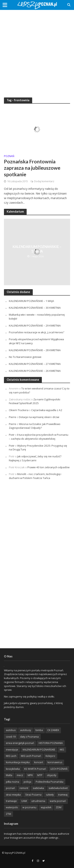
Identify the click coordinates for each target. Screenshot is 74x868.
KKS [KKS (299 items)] (62, 750)
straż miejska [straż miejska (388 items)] (13, 795)
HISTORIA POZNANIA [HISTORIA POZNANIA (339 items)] (51, 743)
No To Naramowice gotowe (25, 357)
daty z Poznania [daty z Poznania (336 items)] (29, 737)
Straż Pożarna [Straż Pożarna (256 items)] (33, 795)
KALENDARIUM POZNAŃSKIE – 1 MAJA (37, 249)
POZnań (9, 156)
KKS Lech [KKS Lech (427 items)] (11, 756)
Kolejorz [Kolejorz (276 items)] (50, 756)
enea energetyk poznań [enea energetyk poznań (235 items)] (20, 743)
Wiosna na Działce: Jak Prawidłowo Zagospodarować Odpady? (35, 426)
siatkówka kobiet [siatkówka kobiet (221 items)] (58, 788)
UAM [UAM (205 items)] (24, 801)
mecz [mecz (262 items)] (20, 775)
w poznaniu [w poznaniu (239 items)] (29, 807)
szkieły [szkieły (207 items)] (50, 795)
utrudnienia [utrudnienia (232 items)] (38, 801)
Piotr (12, 435)
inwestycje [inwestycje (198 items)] (12, 750)
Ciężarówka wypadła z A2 (47, 410)
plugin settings (50, 838)
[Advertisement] (37, 51)
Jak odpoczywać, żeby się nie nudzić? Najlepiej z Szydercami (35, 458)
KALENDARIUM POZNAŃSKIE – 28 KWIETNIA (35, 350)
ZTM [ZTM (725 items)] (8, 814)
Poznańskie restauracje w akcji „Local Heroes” (37, 332)
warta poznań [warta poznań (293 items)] (58, 801)
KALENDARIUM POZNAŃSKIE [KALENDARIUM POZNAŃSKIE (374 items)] (39, 750)
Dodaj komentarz (44, 181)
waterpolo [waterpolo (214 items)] (12, 807)
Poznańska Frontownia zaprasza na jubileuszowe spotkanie (32, 168)
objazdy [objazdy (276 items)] (52, 775)
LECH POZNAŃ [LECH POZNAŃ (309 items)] (59, 769)
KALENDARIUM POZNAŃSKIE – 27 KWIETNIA (35, 364)
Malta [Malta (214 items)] (9, 775)
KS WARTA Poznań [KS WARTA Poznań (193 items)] (35, 769)
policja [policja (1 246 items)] (27, 782)
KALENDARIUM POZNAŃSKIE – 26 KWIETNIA (35, 371)
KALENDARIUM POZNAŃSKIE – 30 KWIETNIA (35, 308)
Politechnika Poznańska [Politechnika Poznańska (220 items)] (50, 782)
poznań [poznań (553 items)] (10, 788)
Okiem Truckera (19, 410)
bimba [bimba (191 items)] (39, 730)
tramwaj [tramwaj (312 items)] (63, 795)
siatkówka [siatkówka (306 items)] (38, 788)
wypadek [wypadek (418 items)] (46, 807)
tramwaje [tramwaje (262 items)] (11, 801)
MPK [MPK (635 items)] (30, 775)
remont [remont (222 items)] (24, 788)
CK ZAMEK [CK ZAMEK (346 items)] (53, 730)
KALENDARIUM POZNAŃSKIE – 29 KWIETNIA (35, 326)
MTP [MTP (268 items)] (40, 775)
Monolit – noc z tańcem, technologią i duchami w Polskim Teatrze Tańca (35, 476)
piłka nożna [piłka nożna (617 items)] (13, 782)
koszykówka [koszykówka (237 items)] (13, 769)
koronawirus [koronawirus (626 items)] (55, 762)
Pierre (13, 417)
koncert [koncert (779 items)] (39, 762)
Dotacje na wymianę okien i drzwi (39, 417)
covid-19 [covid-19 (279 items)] (11, 737)
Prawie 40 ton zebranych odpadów (48, 467)
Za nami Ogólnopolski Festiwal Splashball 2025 (35, 401)
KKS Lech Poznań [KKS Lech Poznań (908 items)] (31, 756)
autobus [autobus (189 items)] (11, 730)
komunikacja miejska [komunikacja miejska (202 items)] (18, 762)
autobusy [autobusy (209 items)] (26, 730)
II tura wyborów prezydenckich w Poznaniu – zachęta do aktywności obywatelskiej (39, 437)
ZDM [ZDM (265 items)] (59, 807)
